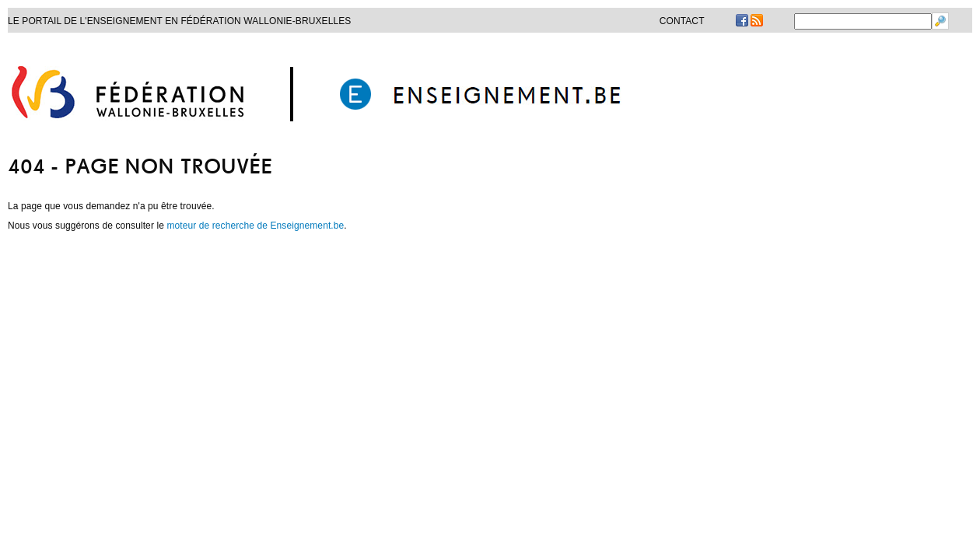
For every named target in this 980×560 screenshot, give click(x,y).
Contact (682, 21)
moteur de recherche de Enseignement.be (255, 226)
